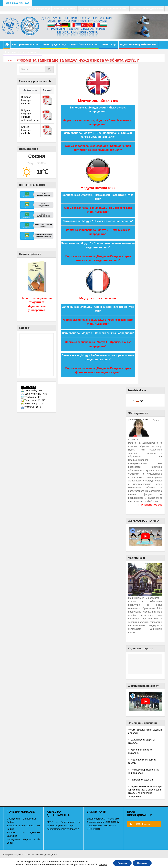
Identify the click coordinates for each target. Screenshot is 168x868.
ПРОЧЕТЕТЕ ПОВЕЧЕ (150, 505)
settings (101, 864)
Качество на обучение (65, 9)
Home (10, 60)
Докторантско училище (38, 9)
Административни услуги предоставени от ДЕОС (103, 9)
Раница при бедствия (142, 780)
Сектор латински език (25, 46)
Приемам (121, 863)
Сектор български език (83, 46)
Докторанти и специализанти (23, 54)
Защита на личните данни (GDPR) (147, 9)
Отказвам (143, 863)
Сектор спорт (109, 46)
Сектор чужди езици (54, 46)
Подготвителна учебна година (138, 46)
